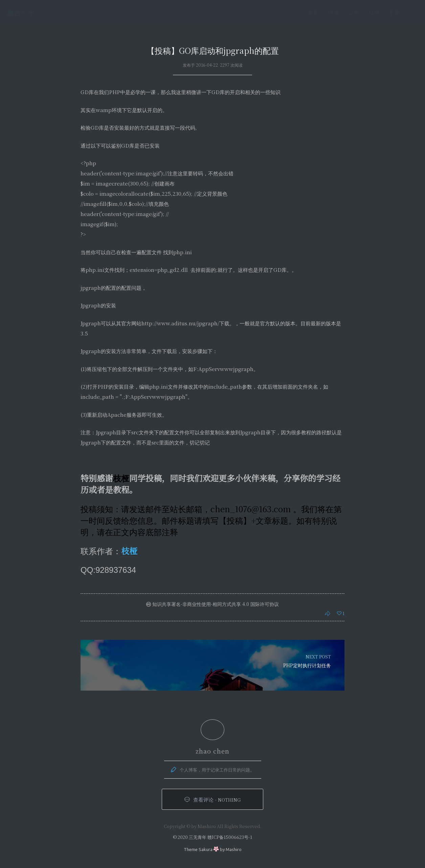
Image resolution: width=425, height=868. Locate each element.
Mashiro (234, 849)
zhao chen (212, 751)
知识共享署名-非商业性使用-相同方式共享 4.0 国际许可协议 (212, 604)
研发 (319, 12)
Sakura (206, 849)
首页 (299, 12)
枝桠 (129, 551)
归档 (360, 12)
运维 (340, 12)
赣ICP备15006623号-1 (230, 837)
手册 (380, 12)
